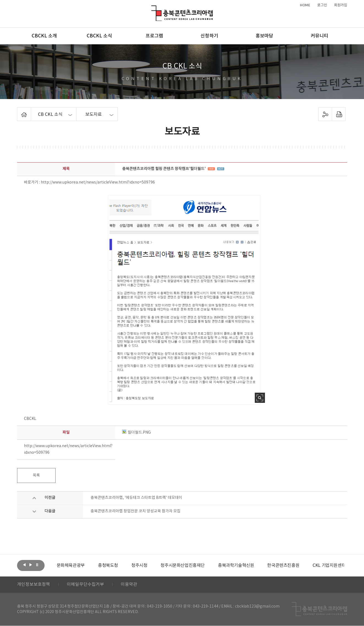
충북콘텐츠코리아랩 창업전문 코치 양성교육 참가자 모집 (136, 511)
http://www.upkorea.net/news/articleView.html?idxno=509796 (98, 182)
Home (19, 111)
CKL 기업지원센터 (329, 565)
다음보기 (31, 565)
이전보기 (24, 565)
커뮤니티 (319, 36)
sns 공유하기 (325, 114)
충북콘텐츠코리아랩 (153, 9)
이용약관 (129, 585)
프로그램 (154, 36)
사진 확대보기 (260, 398)
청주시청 (139, 565)
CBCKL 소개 (44, 36)
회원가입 (341, 5)
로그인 (322, 5)
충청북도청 (108, 565)
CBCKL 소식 (99, 36)
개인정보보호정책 (34, 585)
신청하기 (209, 36)
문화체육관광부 (71, 565)
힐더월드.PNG (136, 433)
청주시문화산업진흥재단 (183, 565)
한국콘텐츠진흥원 (283, 565)
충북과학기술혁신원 (236, 565)
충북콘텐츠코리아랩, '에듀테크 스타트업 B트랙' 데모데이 (136, 498)
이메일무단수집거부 (85, 585)
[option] (71, 565)
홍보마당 (264, 36)
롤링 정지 (37, 565)
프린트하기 (339, 114)
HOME (305, 5)
